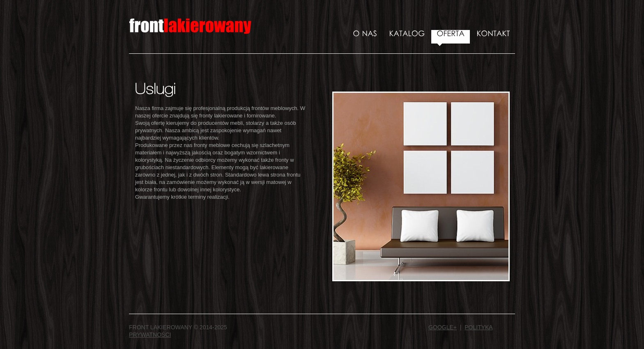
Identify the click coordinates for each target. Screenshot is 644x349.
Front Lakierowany (191, 29)
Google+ (443, 327)
